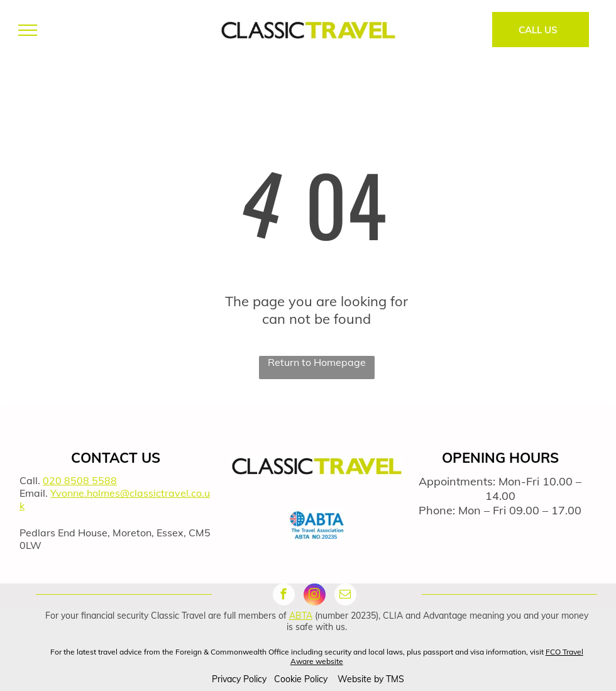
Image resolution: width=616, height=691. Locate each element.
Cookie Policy (301, 679)
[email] (345, 596)
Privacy (226, 679)
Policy (255, 679)
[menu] (28, 30)
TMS (395, 679)
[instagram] (315, 596)
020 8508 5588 (80, 480)
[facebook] (284, 596)
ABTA (301, 616)
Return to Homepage (317, 362)
